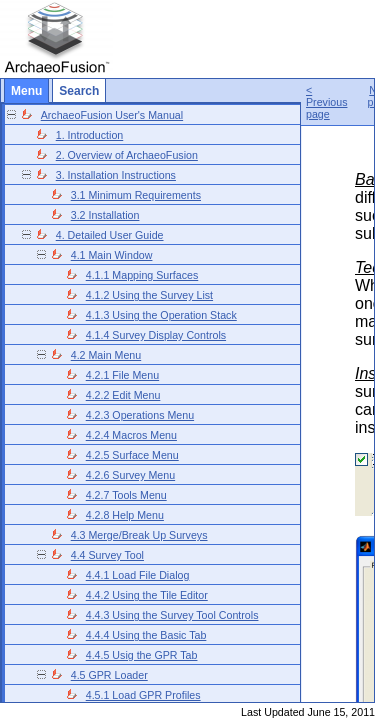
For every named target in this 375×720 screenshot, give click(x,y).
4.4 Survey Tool (107, 555)
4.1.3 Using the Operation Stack (161, 315)
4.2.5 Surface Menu (132, 455)
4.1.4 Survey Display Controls (156, 335)
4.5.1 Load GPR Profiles (143, 695)
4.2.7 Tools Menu (126, 495)
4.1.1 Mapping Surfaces (142, 275)
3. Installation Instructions (116, 175)
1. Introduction (90, 135)
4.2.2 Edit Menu (123, 395)
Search (79, 91)
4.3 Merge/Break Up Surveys (139, 535)
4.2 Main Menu (106, 355)
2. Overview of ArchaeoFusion (127, 155)
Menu (26, 91)
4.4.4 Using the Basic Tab (146, 635)
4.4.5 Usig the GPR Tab (142, 655)
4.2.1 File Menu (122, 375)
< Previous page (326, 102)
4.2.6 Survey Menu (130, 475)
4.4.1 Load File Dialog (138, 575)
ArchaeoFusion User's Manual (112, 115)
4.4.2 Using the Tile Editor (147, 595)
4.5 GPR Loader (109, 675)
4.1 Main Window (112, 255)
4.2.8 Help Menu (125, 515)
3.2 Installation (105, 215)
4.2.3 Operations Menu (140, 415)
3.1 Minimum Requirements (136, 195)
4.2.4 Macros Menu (131, 435)
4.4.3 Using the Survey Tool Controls (172, 615)
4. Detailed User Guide (110, 235)
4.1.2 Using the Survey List (149, 295)
